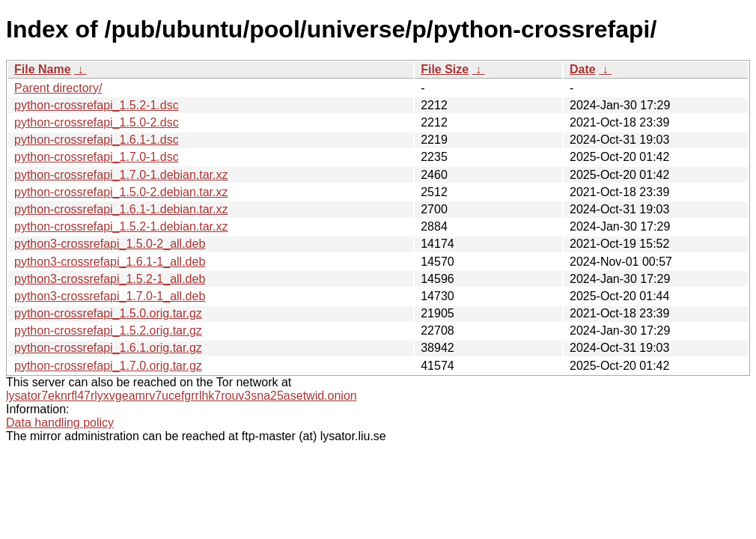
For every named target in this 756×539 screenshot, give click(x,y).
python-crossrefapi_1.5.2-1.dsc (97, 105)
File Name (43, 69)
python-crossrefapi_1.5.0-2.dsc (97, 122)
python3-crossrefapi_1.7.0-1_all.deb (110, 296)
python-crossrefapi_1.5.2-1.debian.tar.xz (121, 226)
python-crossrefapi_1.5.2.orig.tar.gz (108, 331)
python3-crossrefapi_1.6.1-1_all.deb (110, 262)
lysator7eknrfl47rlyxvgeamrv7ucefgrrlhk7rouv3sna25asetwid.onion (182, 396)
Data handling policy (60, 423)
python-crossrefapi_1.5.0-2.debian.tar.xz (121, 192)
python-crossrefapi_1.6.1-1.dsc (97, 140)
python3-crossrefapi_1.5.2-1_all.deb (110, 279)
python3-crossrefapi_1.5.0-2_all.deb (110, 244)
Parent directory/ (58, 88)
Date (583, 69)
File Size (445, 69)
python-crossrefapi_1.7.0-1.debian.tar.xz (121, 175)
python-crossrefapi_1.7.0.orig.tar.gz (108, 366)
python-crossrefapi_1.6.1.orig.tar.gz (108, 348)
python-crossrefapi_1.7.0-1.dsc (97, 157)
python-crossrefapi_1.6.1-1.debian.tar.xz (121, 209)
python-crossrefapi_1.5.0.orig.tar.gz (108, 313)
